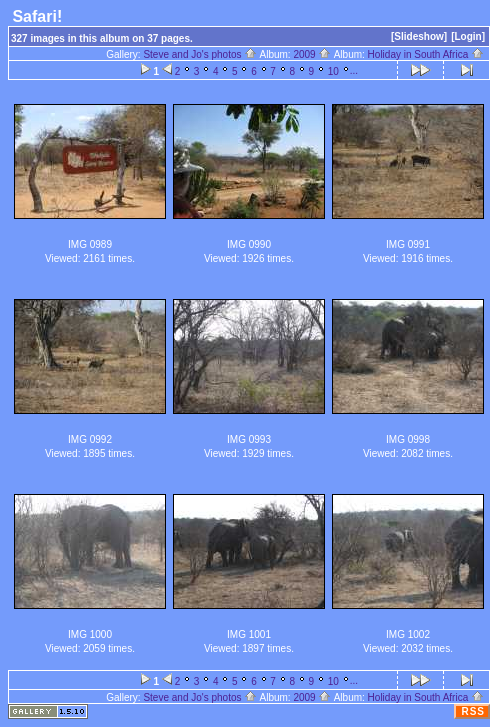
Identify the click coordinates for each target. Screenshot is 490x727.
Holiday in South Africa (426, 54)
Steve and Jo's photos (200, 54)
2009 (312, 54)
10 (333, 71)
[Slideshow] (419, 36)
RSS (473, 711)
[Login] (468, 36)
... (354, 70)
